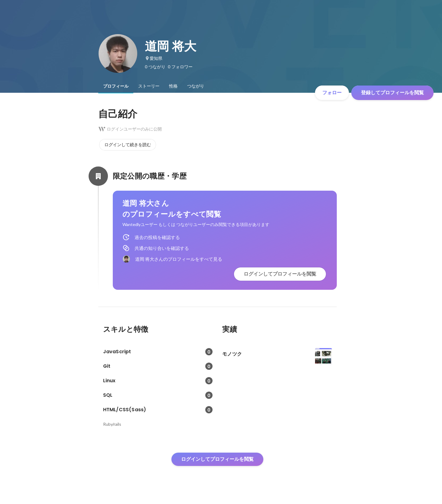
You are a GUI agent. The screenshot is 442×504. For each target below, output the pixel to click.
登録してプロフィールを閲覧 (392, 93)
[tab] (116, 86)
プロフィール (116, 86)
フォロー (332, 93)
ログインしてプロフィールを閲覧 (280, 274)
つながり (196, 86)
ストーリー (149, 86)
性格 (173, 86)
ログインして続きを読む (128, 145)
